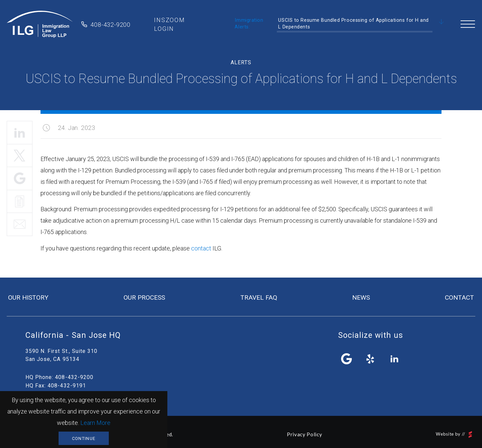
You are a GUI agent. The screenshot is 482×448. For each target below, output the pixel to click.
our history (28, 297)
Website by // (454, 434)
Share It (20, 178)
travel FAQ (259, 297)
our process (144, 297)
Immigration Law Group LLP (40, 24)
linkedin (394, 359)
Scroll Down (441, 22)
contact (201, 248)
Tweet (20, 156)
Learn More (95, 423)
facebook (347, 359)
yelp (371, 359)
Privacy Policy (304, 434)
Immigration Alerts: (249, 24)
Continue (84, 438)
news (361, 297)
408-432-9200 (110, 25)
